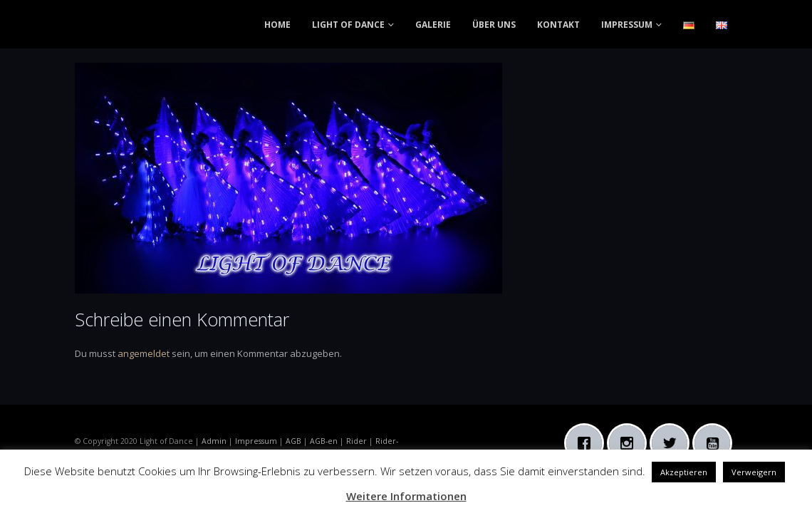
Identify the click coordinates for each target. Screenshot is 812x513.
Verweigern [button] (754, 472)
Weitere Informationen (406, 496)
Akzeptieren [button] (684, 472)
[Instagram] (630, 443)
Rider (356, 441)
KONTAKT (558, 25)
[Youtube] (716, 443)
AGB (293, 441)
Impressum (256, 441)
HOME (277, 25)
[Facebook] (588, 443)
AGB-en (324, 441)
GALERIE (433, 25)
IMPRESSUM (627, 25)
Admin (214, 441)
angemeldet (144, 353)
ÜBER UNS (494, 25)
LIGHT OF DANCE (348, 25)
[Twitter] (673, 443)
